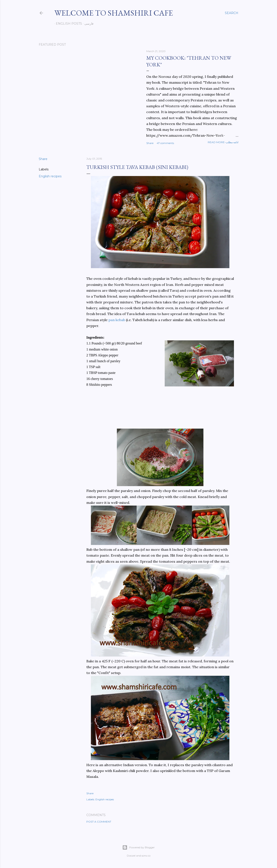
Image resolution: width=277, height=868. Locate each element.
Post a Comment (99, 822)
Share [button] (150, 143)
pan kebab (117, 320)
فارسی (87, 24)
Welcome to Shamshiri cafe (114, 13)
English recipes (50, 176)
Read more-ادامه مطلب (223, 142)
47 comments (165, 143)
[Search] (232, 13)
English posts (67, 24)
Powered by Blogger (138, 847)
